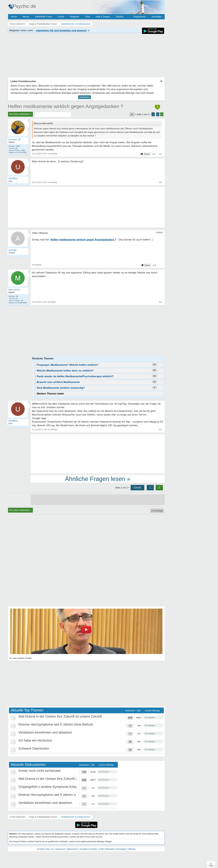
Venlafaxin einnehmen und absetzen (45, 732)
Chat (88, 17)
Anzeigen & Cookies (88, 849)
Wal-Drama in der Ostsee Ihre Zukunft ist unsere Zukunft (60, 716)
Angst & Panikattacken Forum (43, 817)
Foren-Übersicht (17, 817)
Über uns (50, 849)
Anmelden (157, 17)
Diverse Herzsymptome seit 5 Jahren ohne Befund (56, 724)
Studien (120, 17)
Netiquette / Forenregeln (116, 849)
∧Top (211, 865)
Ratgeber (75, 17)
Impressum (60, 849)
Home (14, 17)
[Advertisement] (98, 454)
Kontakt (41, 849)
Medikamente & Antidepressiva (76, 817)
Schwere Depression (34, 748)
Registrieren (140, 17)
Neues (26, 17)
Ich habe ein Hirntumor (35, 740)
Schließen (85, 97)
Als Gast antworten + (21, 114)
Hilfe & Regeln (103, 17)
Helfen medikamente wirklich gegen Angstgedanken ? (66, 106)
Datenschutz (72, 849)
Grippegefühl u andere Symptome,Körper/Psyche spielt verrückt (66, 787)
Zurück (137, 488)
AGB (101, 849)
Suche (61, 17)
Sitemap (132, 849)
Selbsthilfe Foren (44, 17)
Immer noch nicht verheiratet (40, 771)
